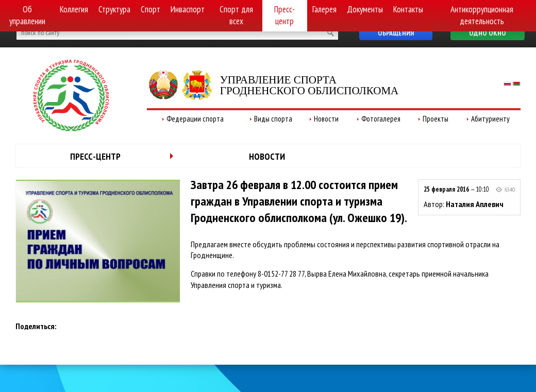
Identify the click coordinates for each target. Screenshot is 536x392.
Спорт (150, 9)
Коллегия (74, 9)
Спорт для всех (236, 15)
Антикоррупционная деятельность (482, 15)
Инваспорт (188, 9)
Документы (365, 9)
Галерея (324, 9)
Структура (114, 9)
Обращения (396, 33)
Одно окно (488, 33)
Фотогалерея (381, 119)
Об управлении (27, 15)
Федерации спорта (195, 119)
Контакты (408, 9)
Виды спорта (273, 119)
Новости (326, 119)
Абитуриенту (490, 119)
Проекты (435, 119)
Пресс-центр (284, 15)
